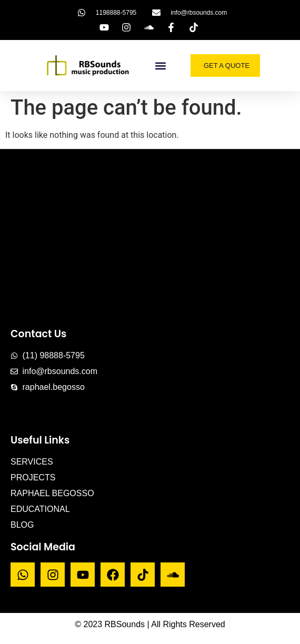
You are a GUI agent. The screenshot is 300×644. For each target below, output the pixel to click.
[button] (161, 66)
